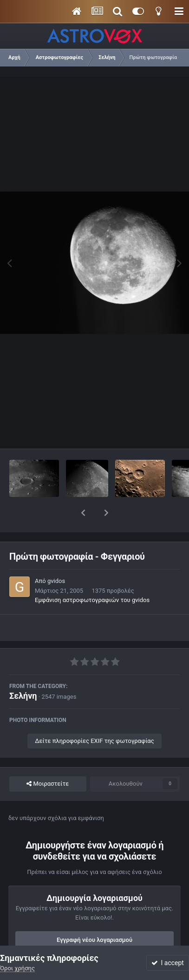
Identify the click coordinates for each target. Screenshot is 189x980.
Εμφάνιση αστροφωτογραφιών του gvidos (92, 576)
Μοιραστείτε (48, 760)
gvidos (56, 557)
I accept (168, 963)
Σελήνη (23, 672)
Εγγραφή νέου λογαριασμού (94, 916)
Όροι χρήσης (17, 968)
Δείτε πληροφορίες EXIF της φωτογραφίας (94, 717)
